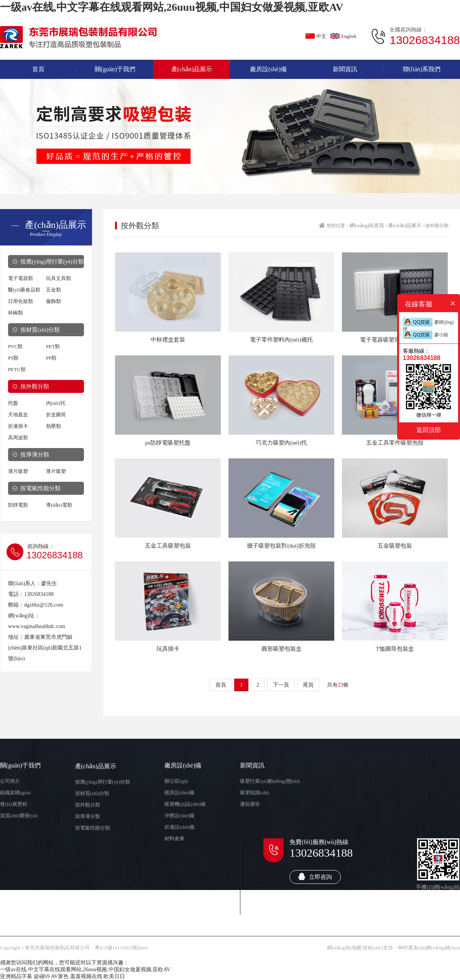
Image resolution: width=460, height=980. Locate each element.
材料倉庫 (174, 838)
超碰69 (42, 976)
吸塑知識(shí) (255, 793)
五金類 (53, 290)
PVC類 (15, 346)
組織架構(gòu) (15, 793)
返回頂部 (429, 429)
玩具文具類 (58, 278)
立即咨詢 (315, 876)
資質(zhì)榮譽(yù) (19, 816)
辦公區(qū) (176, 781)
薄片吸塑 (18, 471)
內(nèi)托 (56, 403)
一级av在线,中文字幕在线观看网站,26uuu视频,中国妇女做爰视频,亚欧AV (172, 7)
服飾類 (53, 301)
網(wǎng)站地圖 (344, 948)
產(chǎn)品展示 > (407, 225)
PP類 (51, 358)
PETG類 (17, 369)
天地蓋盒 (18, 415)
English (343, 36)
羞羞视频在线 (86, 976)
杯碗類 (16, 313)
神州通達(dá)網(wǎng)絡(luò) (429, 948)
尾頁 (308, 685)
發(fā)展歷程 (14, 804)
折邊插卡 (18, 426)
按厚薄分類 (35, 455)
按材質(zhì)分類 (40, 330)
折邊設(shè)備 (179, 827)
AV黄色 (60, 976)
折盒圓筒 (56, 415)
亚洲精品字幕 (16, 976)
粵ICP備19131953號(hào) (121, 948)
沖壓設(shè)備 (179, 816)
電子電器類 (21, 278)
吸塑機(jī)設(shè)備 (185, 804)
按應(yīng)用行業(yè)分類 (52, 262)
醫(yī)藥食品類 (24, 290)
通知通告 (250, 804)
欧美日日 (114, 976)
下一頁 (281, 685)
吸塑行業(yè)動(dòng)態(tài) (270, 781)
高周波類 (18, 438)
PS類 (13, 358)
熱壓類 (53, 426)
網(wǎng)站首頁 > (369, 225)
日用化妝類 (21, 301)
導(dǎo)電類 (59, 505)
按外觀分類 (35, 386)
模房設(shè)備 (179, 793)
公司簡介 (10, 781)
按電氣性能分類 (40, 488)
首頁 (221, 685)
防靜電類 (18, 505)
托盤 (13, 403)
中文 (316, 36)
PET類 (53, 346)
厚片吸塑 (56, 471)
